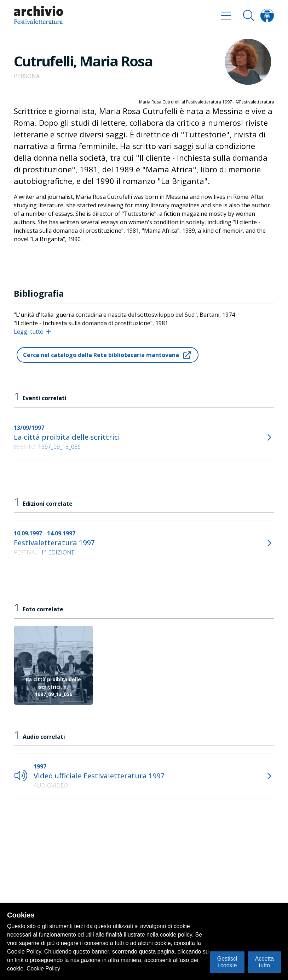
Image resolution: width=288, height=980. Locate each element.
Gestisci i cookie (227, 962)
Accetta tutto (264, 962)
